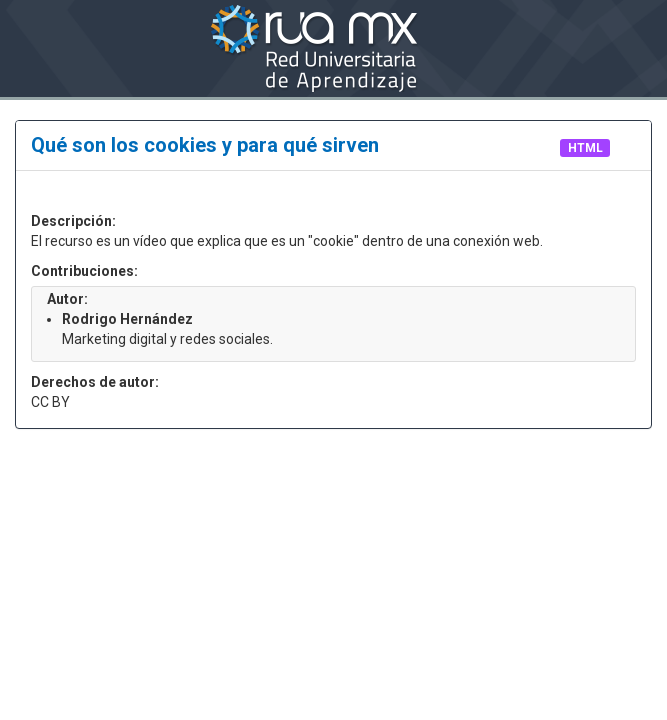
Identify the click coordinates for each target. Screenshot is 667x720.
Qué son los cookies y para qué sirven (207, 145)
